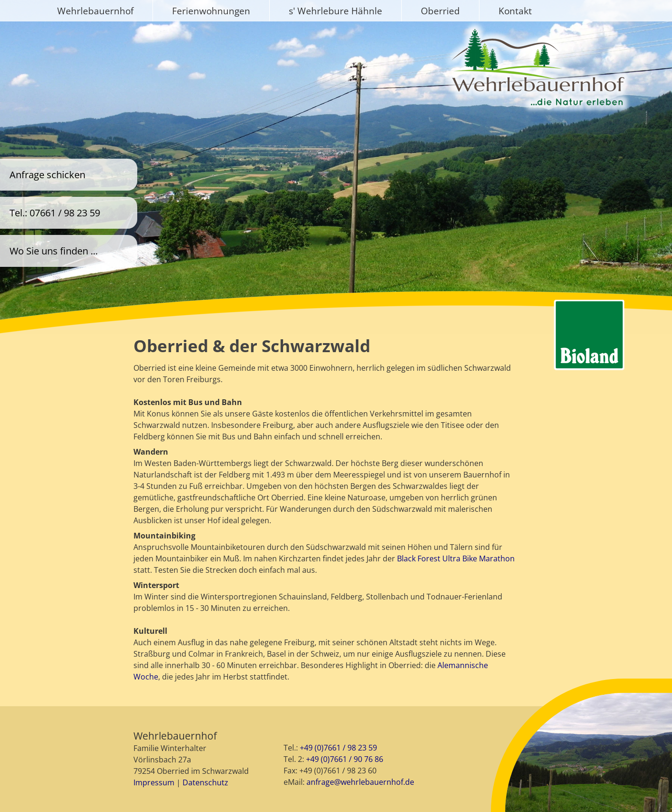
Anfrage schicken (47, 175)
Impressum (154, 782)
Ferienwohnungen (211, 11)
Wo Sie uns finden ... (54, 251)
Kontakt (515, 11)
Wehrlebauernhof (95, 11)
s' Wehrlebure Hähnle (336, 11)
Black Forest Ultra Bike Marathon (456, 558)
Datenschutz (205, 782)
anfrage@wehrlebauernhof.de (360, 782)
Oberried (440, 11)
